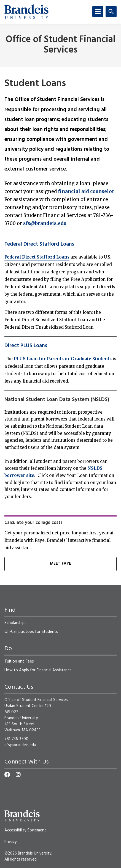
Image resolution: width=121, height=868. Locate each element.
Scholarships (15, 623)
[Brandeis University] (26, 12)
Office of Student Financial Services (61, 45)
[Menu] (98, 12)
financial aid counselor (86, 191)
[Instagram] (18, 774)
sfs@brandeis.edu (45, 223)
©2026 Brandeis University (28, 853)
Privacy (10, 842)
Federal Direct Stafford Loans (39, 244)
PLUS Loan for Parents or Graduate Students (63, 359)
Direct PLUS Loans (26, 346)
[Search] (111, 12)
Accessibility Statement (25, 830)
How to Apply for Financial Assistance (38, 670)
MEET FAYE (60, 564)
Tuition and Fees (19, 661)
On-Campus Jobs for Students (31, 632)
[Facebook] (7, 774)
